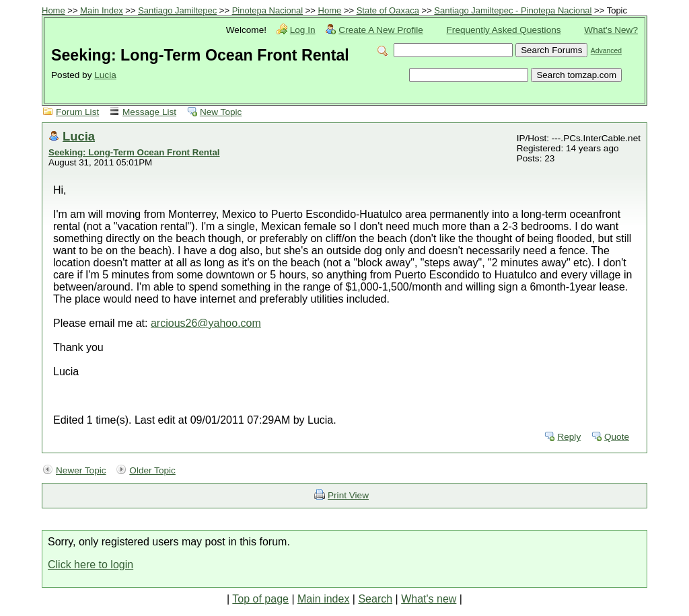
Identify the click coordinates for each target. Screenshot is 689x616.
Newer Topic (81, 470)
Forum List (77, 112)
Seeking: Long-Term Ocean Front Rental (134, 152)
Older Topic (152, 470)
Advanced (606, 51)
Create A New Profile (380, 30)
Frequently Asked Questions (504, 30)
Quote (617, 437)
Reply (569, 437)
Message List (149, 112)
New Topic (221, 112)
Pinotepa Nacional (268, 10)
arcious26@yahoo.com (206, 323)
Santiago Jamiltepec (177, 10)
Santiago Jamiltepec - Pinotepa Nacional (513, 10)
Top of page (260, 599)
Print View (348, 495)
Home (53, 10)
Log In (303, 30)
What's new (429, 599)
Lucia (105, 75)
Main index (323, 599)
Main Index (102, 10)
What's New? (611, 30)
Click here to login (90, 565)
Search (375, 599)
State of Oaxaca (388, 10)
